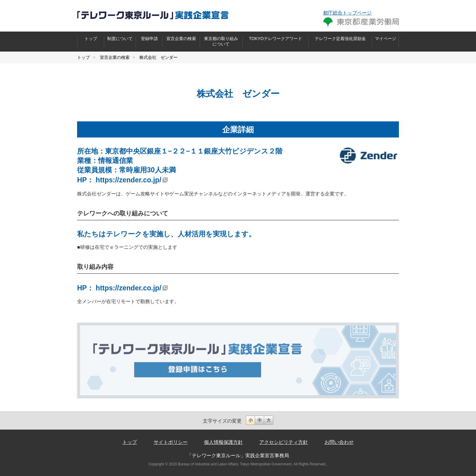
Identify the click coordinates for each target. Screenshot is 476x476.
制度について (120, 39)
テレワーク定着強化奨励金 (340, 39)
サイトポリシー (171, 442)
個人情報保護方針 (223, 442)
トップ (91, 39)
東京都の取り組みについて (221, 41)
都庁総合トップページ (347, 13)
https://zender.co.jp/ (128, 180)
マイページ (386, 39)
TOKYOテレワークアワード (275, 39)
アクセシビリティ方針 (284, 442)
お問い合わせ (339, 442)
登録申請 (149, 39)
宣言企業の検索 (181, 39)
